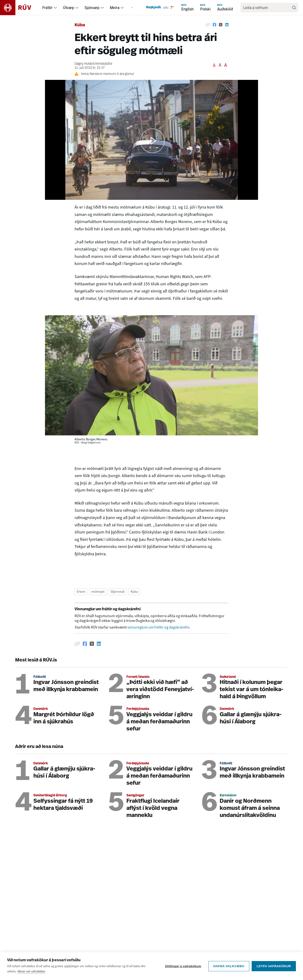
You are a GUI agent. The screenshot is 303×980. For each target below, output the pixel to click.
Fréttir (47, 8)
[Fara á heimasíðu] (20, 8)
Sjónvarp (92, 8)
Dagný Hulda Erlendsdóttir (94, 64)
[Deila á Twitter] (221, 25)
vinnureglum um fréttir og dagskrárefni (158, 627)
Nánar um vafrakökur (31, 971)
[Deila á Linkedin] (227, 25)
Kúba (80, 25)
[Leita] (294, 8)
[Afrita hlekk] (208, 25)
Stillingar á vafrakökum (183, 966)
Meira (115, 8)
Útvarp (69, 8)
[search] (267, 8)
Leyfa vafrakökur (274, 966)
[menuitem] (55, 8)
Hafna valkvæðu (229, 966)
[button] (152, 141)
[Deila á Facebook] (214, 25)
